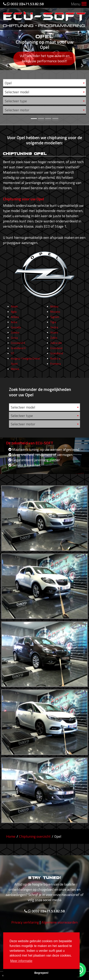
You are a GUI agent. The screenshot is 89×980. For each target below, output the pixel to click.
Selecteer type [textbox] (16, 101)
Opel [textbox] (8, 83)
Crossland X (18, 345)
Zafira (54, 340)
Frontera (56, 366)
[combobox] (44, 83)
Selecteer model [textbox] (17, 92)
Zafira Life (56, 345)
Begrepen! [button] (41, 973)
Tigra (53, 324)
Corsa (14, 340)
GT (13, 355)
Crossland (56, 350)
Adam (14, 308)
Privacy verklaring (25, 924)
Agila (14, 314)
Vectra (54, 329)
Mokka (54, 308)
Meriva (15, 371)
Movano (55, 314)
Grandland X (18, 350)
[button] (7, 62)
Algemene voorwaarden (60, 924)
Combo (15, 334)
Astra (14, 324)
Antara (15, 319)
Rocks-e (55, 360)
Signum (55, 319)
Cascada (16, 329)
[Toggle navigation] (84, 4)
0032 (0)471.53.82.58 (23, 4)
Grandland (57, 355)
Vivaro (54, 334)
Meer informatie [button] (21, 961)
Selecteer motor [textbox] (17, 110)
